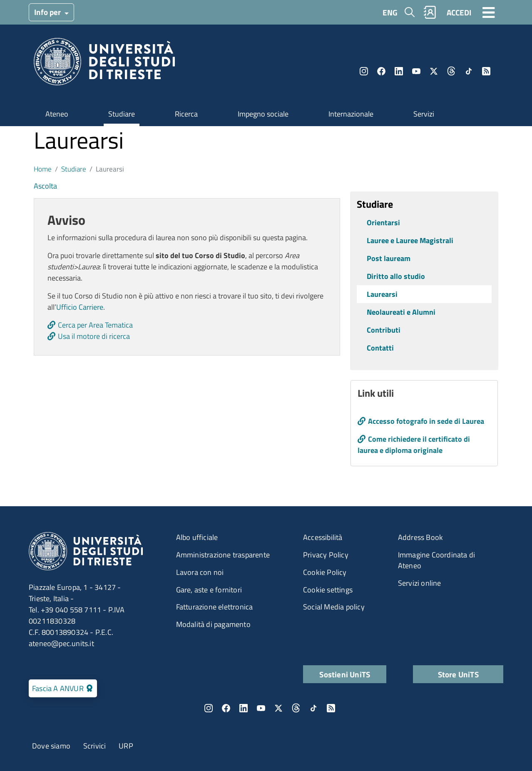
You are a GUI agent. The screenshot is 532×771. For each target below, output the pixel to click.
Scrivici (95, 746)
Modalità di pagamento (213, 624)
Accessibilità (323, 537)
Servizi (424, 114)
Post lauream (389, 258)
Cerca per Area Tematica (95, 325)
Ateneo (57, 114)
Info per (48, 12)
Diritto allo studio (396, 276)
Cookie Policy (325, 572)
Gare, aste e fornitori (209, 590)
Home (43, 169)
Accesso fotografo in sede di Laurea (426, 421)
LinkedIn (399, 71)
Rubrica (430, 12)
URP (126, 746)
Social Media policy (334, 607)
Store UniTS (458, 674)
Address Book (420, 537)
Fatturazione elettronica (215, 607)
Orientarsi (383, 223)
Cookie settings (328, 590)
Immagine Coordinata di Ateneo (436, 560)
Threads (451, 71)
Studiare (122, 114)
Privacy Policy (326, 555)
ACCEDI (459, 12)
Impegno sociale (263, 114)
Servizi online (420, 583)
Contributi (384, 330)
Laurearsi (382, 294)
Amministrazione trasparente (223, 555)
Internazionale (351, 114)
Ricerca (186, 114)
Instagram (364, 71)
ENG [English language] (390, 12)
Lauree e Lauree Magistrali (410, 240)
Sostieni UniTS (345, 674)
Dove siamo (51, 746)
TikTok (469, 71)
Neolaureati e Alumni (401, 312)
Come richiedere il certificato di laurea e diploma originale (414, 445)
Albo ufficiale (197, 537)
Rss (486, 71)
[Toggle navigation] (489, 12)
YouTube (416, 71)
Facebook (381, 71)
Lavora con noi (200, 572)
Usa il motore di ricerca (94, 336)
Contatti (380, 348)
